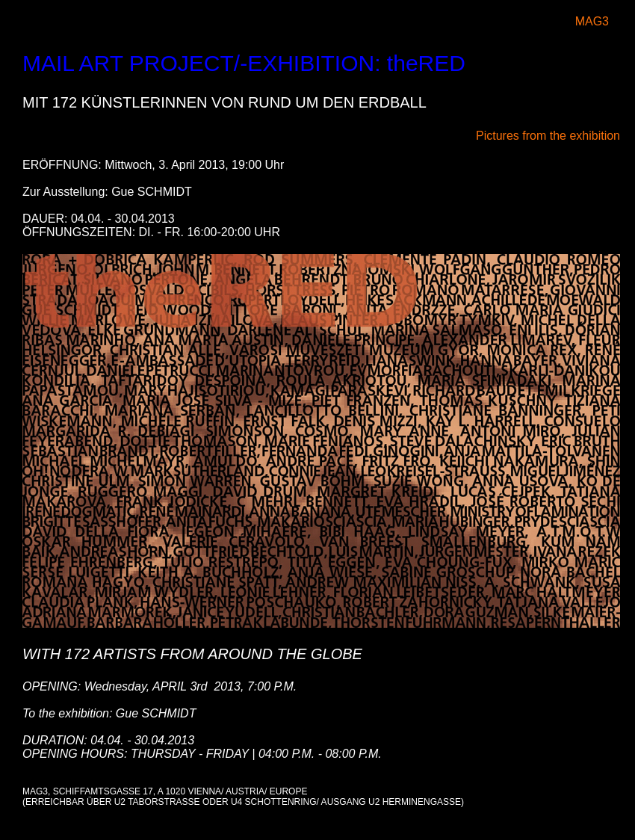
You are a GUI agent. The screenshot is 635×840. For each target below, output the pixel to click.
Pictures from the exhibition (548, 136)
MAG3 (592, 21)
